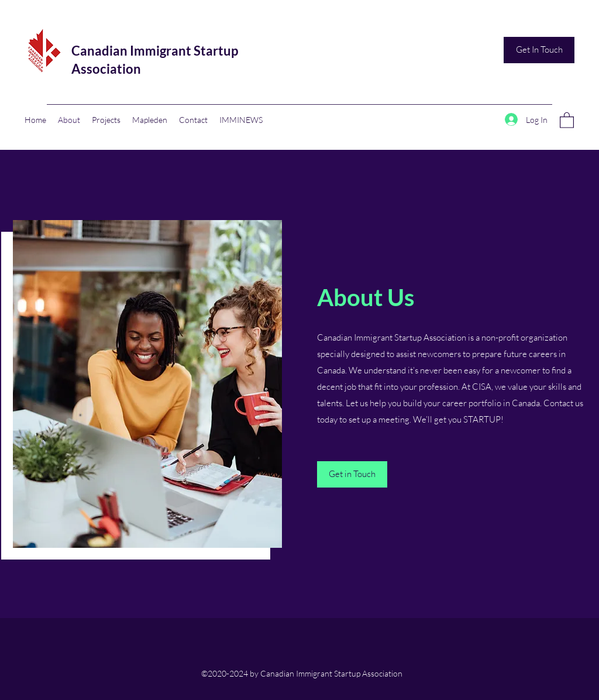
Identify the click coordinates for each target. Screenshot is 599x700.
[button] (567, 120)
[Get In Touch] (539, 50)
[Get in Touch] (352, 474)
